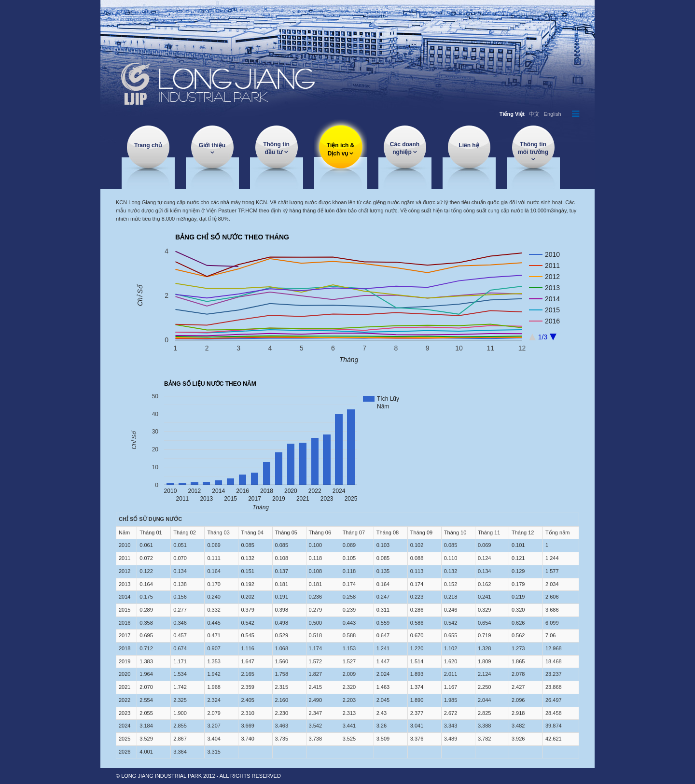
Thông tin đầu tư (276, 148)
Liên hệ (469, 145)
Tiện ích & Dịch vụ (341, 149)
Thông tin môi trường (533, 148)
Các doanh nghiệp (405, 148)
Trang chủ (148, 145)
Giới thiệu (212, 145)
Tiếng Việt (512, 114)
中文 (534, 114)
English (553, 114)
